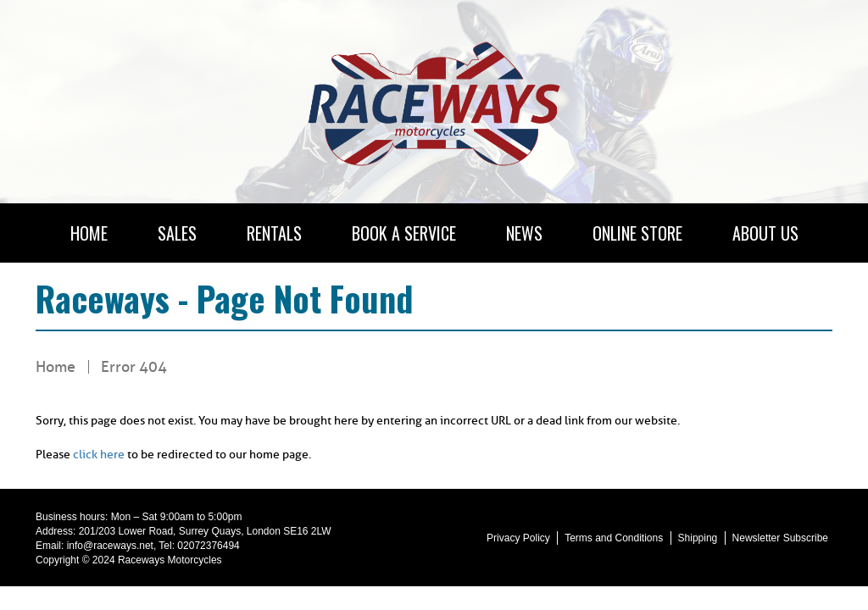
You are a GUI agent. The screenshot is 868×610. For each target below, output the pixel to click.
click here (99, 455)
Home (56, 367)
